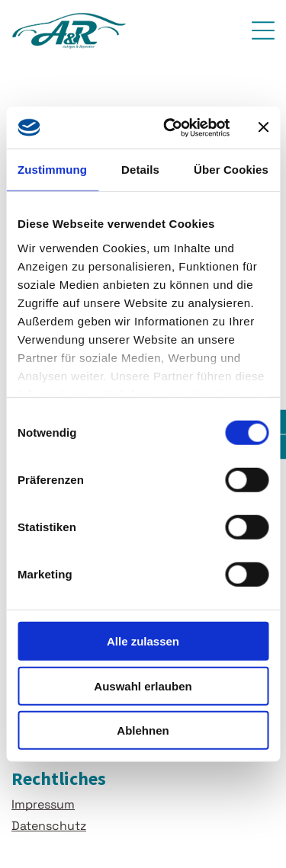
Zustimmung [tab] (52, 170)
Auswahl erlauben (143, 685)
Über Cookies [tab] (231, 170)
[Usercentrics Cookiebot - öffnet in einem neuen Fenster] (170, 127)
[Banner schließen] (263, 127)
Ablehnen (143, 730)
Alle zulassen (143, 641)
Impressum (43, 804)
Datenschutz (49, 826)
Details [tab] (140, 170)
